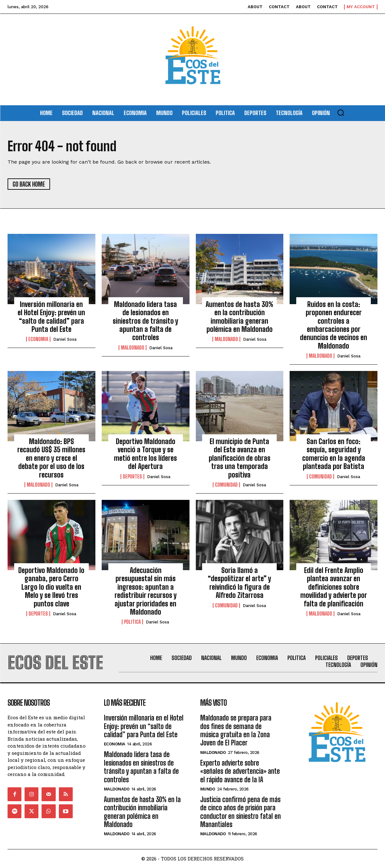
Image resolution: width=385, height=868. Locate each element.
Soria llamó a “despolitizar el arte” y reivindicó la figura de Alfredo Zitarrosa (239, 583)
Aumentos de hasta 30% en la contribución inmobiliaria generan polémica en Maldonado (239, 317)
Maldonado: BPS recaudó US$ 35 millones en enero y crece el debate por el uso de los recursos (51, 458)
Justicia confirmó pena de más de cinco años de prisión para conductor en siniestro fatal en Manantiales (241, 812)
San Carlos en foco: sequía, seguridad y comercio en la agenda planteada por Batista (334, 454)
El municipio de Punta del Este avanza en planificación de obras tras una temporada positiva (240, 458)
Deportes (132, 477)
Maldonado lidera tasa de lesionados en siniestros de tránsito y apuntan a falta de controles (145, 321)
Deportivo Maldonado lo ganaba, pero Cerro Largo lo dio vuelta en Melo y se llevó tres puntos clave (51, 587)
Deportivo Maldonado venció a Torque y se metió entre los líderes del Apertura (145, 454)
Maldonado (133, 348)
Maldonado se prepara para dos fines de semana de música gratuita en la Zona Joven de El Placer (236, 731)
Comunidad (226, 485)
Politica (132, 622)
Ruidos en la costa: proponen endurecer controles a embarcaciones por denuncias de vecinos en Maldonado (334, 325)
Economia (38, 339)
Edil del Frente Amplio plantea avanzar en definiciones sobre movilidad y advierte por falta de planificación (334, 587)
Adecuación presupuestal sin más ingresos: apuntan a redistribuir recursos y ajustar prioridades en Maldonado (146, 591)
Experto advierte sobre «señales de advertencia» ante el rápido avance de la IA (240, 771)
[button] (341, 113)
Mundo (208, 789)
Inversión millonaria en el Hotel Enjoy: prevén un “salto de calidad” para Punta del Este (51, 317)
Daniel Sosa (65, 340)
